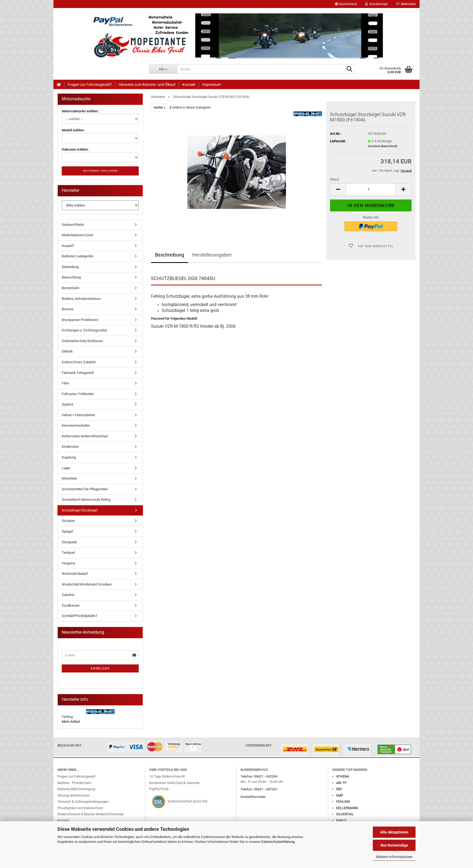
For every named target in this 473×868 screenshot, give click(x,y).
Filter (65, 383)
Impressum (212, 85)
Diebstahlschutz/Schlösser (82, 341)
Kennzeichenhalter (76, 425)
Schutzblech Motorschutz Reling (86, 500)
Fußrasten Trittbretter (78, 394)
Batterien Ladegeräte (77, 256)
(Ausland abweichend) (383, 146)
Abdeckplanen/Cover (77, 235)
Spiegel (67, 531)
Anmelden (100, 668)
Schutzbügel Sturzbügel (80, 510)
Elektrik (67, 351)
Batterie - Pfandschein (74, 783)
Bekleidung (70, 267)
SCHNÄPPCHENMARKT (80, 616)
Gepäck (68, 404)
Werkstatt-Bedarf (75, 574)
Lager (66, 468)
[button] (346, 4)
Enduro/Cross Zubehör (79, 362)
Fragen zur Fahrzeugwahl (76, 776)
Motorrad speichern (100, 171)
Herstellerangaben (212, 255)
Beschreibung (170, 255)
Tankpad (68, 552)
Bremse (68, 309)
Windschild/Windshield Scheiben (87, 584)
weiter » (160, 107)
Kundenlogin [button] (377, 4)
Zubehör (68, 595)
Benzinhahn (71, 288)
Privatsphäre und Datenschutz (80, 808)
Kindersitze (70, 447)
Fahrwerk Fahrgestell (78, 373)
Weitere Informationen (394, 857)
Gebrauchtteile (73, 225)
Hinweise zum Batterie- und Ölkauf (147, 85)
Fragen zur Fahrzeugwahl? (90, 85)
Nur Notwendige (394, 845)
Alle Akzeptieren (394, 832)
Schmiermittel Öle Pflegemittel (85, 489)
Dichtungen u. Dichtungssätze (84, 330)
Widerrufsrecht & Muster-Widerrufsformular (90, 814)
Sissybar (68, 521)
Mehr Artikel (71, 722)
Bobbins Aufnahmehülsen (81, 299)
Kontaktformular (253, 797)
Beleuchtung (71, 277)
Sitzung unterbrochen (73, 795)
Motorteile (69, 478)
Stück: (335, 179)
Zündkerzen (71, 605)
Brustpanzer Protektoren (80, 320)
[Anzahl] (371, 190)
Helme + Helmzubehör (78, 415)
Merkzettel (406, 4)
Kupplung (69, 457)
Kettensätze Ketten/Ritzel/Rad (85, 436)
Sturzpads (69, 542)
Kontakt (189, 85)
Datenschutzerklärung (278, 842)
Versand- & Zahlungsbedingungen (83, 802)
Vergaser (69, 563)
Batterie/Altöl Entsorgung (76, 789)
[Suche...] (163, 69)
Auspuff (68, 246)
